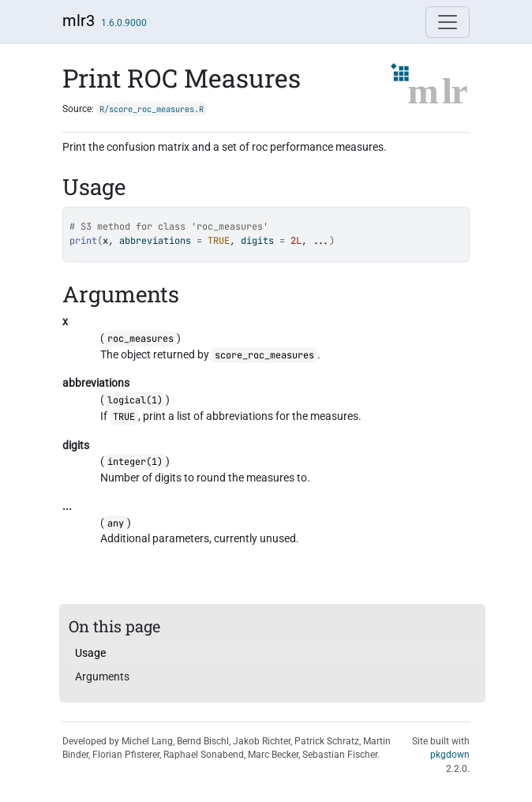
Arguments (102, 676)
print (83, 241)
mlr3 (79, 21)
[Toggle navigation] (448, 22)
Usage (90, 653)
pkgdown (450, 755)
